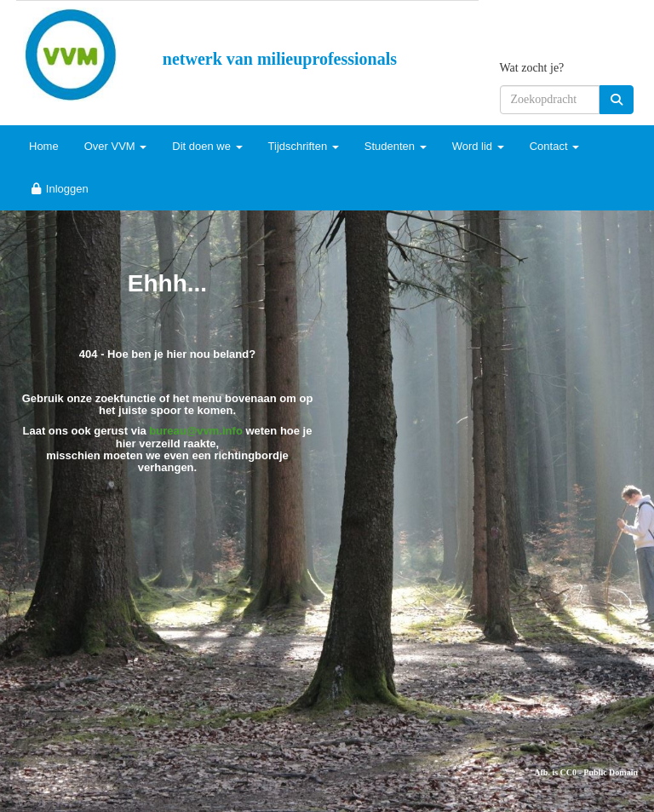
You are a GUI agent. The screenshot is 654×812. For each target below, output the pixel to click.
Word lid (478, 146)
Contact (554, 146)
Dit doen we (207, 146)
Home (44, 146)
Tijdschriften (304, 146)
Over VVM (116, 146)
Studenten (396, 146)
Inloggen (59, 189)
